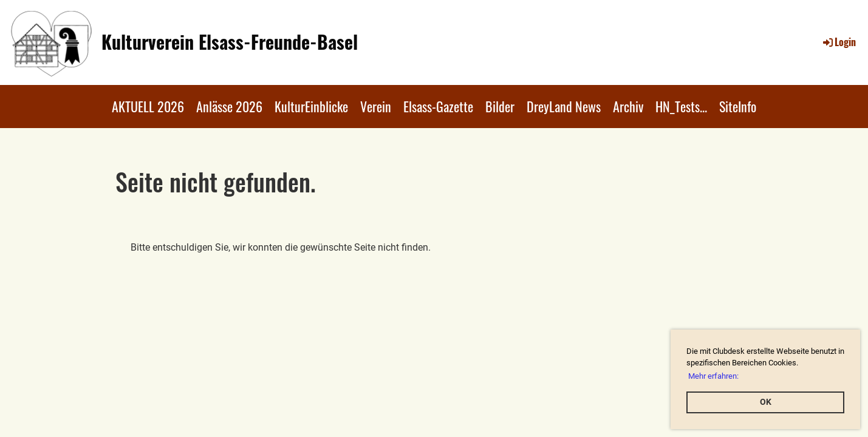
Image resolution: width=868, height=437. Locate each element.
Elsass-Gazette (438, 106)
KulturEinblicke (311, 106)
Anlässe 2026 (229, 106)
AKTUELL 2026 (148, 106)
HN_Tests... (681, 106)
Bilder (500, 106)
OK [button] (766, 402)
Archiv (628, 106)
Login (839, 42)
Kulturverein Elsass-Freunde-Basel (230, 42)
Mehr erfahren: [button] (713, 376)
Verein (376, 106)
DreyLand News (564, 106)
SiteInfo (738, 106)
